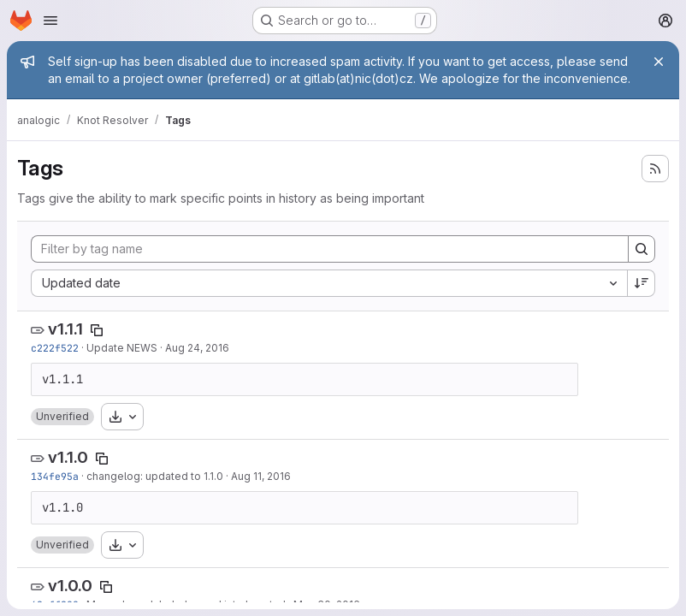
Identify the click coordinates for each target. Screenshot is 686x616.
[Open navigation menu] (50, 21)
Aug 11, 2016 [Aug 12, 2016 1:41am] (261, 476)
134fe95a (55, 476)
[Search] (642, 249)
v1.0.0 (70, 586)
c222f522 (55, 348)
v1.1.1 (65, 329)
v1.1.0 (68, 457)
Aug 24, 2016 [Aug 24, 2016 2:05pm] (197, 348)
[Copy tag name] (97, 330)
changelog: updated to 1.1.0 (155, 476)
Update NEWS (122, 348)
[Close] (659, 62)
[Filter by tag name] (330, 249)
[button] (62, 417)
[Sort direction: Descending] (642, 283)
